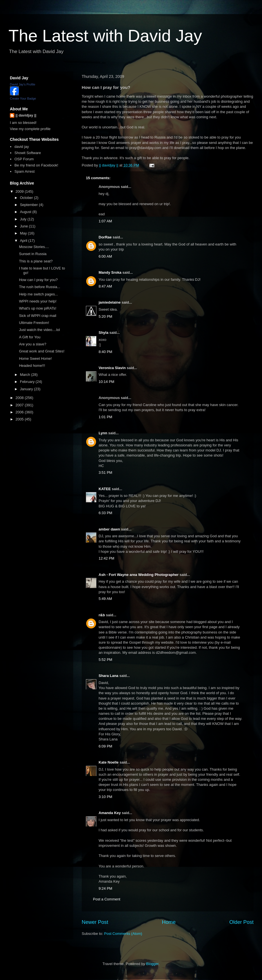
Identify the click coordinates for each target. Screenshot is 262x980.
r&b (102, 615)
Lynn (103, 433)
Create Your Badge (23, 98)
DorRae (105, 237)
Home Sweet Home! (35, 359)
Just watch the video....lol (39, 330)
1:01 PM (105, 417)
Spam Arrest (25, 171)
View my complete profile (30, 129)
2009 (20, 191)
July (24, 219)
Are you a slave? (33, 344)
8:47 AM (105, 286)
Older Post (241, 922)
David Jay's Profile (23, 84)
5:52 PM (105, 660)
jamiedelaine (110, 302)
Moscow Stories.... (34, 247)
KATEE (105, 489)
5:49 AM (105, 599)
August (26, 212)
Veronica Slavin (112, 368)
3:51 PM (105, 473)
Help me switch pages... (38, 294)
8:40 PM (105, 352)
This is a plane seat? (36, 261)
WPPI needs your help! (38, 301)
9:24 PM (105, 888)
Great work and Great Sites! (42, 351)
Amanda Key (110, 813)
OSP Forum (24, 159)
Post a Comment (107, 899)
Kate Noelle (109, 762)
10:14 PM (106, 382)
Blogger (152, 964)
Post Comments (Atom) (123, 934)
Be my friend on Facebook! (36, 165)
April (24, 241)
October (27, 198)
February (28, 382)
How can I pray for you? (38, 280)
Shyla (104, 333)
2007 (20, 405)
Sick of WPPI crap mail (37, 316)
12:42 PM (106, 558)
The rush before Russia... (39, 287)
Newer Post (95, 922)
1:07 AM (105, 221)
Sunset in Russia (33, 254)
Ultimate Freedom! (34, 323)
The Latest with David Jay (105, 36)
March (26, 375)
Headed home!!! (32, 366)
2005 (20, 419)
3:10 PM (105, 797)
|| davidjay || (26, 115)
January (27, 389)
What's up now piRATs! (37, 308)
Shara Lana (108, 676)
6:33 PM (105, 513)
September (29, 205)
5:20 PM (105, 316)
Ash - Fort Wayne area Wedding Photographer (139, 575)
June (25, 226)
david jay (22, 147)
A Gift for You (30, 337)
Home (169, 922)
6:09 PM (105, 746)
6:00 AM (105, 256)
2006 (20, 412)
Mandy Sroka (110, 272)
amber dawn (109, 529)
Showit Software (28, 153)
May (24, 233)
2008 (20, 398)
